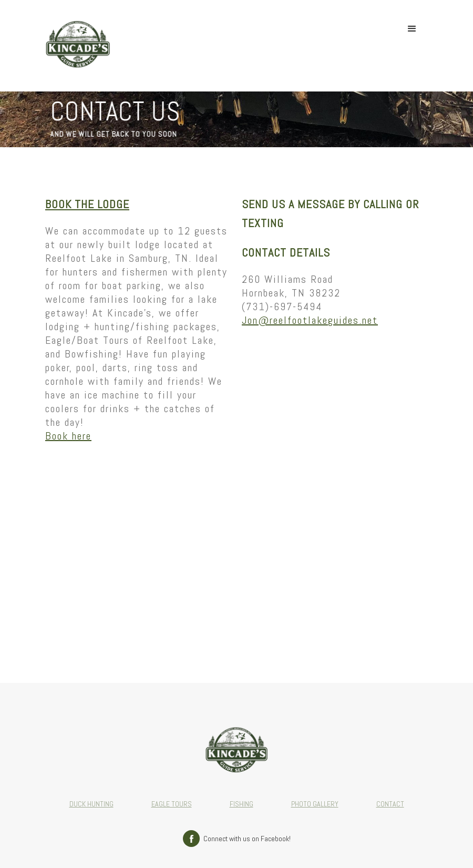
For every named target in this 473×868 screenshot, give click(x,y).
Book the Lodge (87, 204)
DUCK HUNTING (91, 804)
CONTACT (390, 804)
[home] (78, 46)
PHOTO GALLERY (315, 804)
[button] (412, 29)
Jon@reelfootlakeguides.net (310, 320)
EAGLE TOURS (172, 804)
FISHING (241, 804)
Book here (68, 436)
